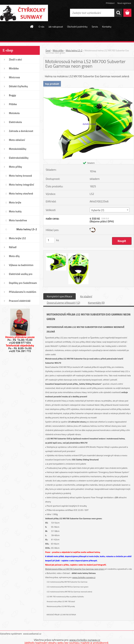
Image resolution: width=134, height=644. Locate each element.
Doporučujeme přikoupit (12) (63, 303)
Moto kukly (15, 211)
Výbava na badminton (21, 265)
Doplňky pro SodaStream (23, 283)
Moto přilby (15, 167)
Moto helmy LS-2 (27, 229)
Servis (95, 27)
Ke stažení (86, 296)
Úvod (48, 50)
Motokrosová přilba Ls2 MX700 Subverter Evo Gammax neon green (75, 569)
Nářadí (13, 247)
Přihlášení (110, 3)
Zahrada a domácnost (21, 131)
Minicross (14, 77)
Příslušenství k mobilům (23, 292)
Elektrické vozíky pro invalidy (21, 275)
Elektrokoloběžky (19, 158)
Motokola (14, 113)
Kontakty (107, 27)
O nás (41, 27)
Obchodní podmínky (77, 27)
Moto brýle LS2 (17, 238)
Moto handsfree (18, 220)
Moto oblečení (17, 140)
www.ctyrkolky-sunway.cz (84, 577)
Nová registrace (124, 3)
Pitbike (13, 104)
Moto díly (14, 256)
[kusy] (50, 240)
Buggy (12, 95)
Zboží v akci (15, 59)
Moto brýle (15, 202)
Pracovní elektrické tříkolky (20, 302)
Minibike (14, 68)
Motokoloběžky (18, 149)
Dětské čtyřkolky (18, 86)
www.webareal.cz (32, 634)
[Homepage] (32, 26)
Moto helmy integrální (21, 185)
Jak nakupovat (56, 27)
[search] (118, 13)
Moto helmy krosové (20, 176)
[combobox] (110, 210)
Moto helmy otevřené (21, 194)
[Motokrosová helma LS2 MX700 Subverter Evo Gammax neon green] (89, 89)
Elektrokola (15, 122)
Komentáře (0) (96, 303)
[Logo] (24, 13)
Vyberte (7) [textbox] (98, 210)
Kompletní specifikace (59, 296)
